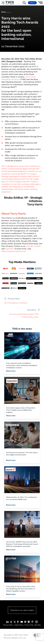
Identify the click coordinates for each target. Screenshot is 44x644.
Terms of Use (29, 625)
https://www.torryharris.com (14, 251)
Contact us (32, 3)
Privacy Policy (8, 625)
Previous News (14, 299)
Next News (32, 310)
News (4, 12)
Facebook (9, 249)
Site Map (38, 625)
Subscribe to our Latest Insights (22, 610)
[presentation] (40, 637)
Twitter (37, 246)
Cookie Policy (19, 625)
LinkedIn (30, 246)
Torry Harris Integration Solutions (19, 78)
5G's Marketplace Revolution (16, 303)
